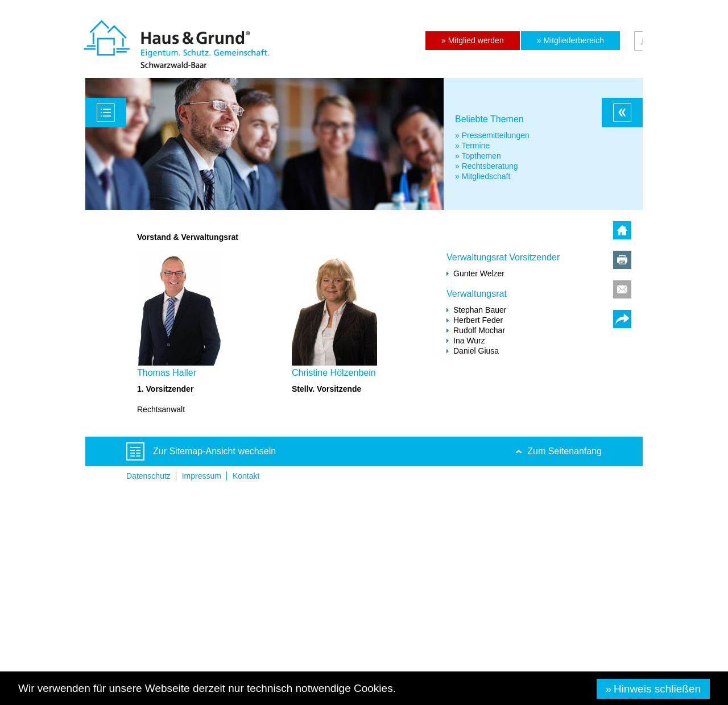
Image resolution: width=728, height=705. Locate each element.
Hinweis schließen (657, 689)
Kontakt (246, 476)
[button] (473, 41)
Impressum (202, 476)
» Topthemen (478, 156)
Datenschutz (148, 476)
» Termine (472, 146)
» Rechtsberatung (487, 166)
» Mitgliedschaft (483, 176)
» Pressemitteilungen (492, 135)
